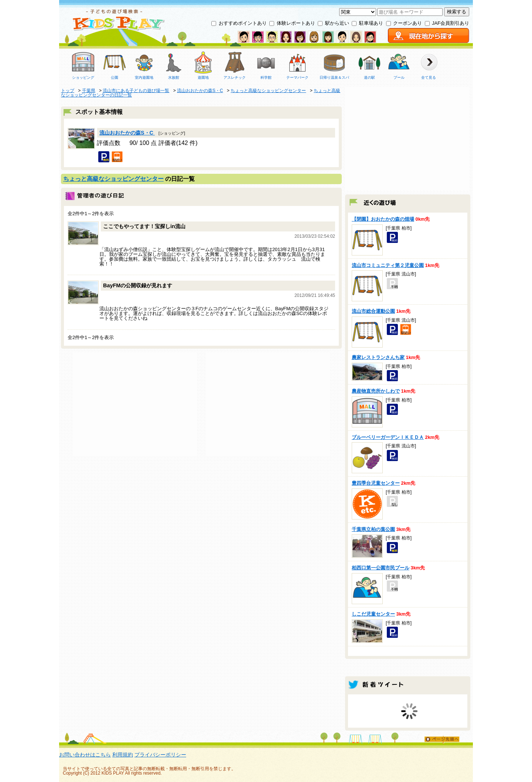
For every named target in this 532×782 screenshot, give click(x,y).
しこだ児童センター (373, 614)
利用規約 (123, 755)
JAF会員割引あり (451, 23)
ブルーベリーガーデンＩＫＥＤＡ (388, 437)
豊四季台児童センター (376, 483)
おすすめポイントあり (243, 23)
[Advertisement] (135, 404)
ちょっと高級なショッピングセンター (113, 179)
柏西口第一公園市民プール (381, 568)
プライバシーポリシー (160, 755)
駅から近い (337, 23)
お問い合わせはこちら (85, 755)
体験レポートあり (296, 23)
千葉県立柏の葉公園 (373, 529)
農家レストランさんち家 (378, 357)
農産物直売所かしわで (376, 391)
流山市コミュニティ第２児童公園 (388, 265)
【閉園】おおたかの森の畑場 (383, 219)
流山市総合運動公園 (373, 311)
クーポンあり (407, 23)
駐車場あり (371, 23)
